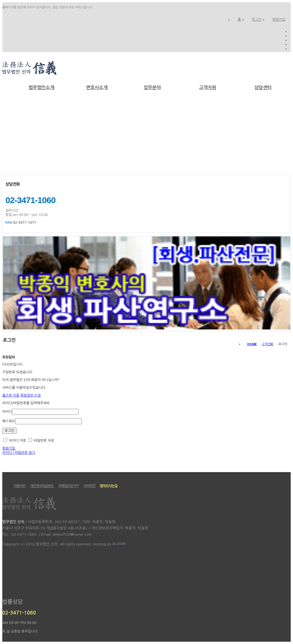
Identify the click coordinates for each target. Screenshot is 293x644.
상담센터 (263, 88)
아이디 (7, 412)
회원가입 (279, 19)
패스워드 (9, 421)
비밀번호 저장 (41, 441)
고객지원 (207, 88)
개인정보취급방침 (42, 486)
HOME (252, 344)
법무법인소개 (41, 88)
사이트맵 (89, 486)
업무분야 (152, 88)
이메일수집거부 (68, 486)
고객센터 (268, 344)
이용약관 (20, 486)
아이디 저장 (15, 441)
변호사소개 (97, 88)
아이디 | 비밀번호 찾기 (19, 453)
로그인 (257, 19)
